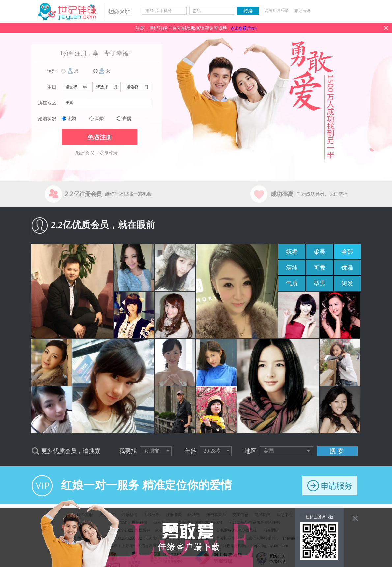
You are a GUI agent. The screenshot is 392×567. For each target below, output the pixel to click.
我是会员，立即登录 (97, 153)
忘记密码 (302, 11)
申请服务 (330, 486)
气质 (292, 283)
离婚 (99, 118)
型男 (320, 283)
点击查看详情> (244, 28)
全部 (347, 252)
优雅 (347, 268)
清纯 (292, 268)
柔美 (320, 252)
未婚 (71, 118)
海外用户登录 (277, 11)
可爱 (320, 268)
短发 (347, 283)
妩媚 (292, 252)
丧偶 (127, 118)
